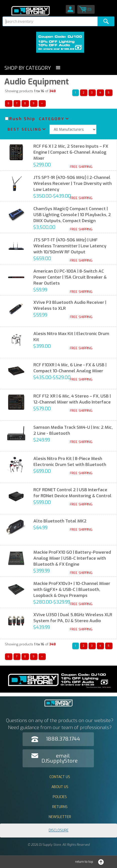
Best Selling (24, 129)
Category (52, 119)
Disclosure (59, 830)
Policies (60, 797)
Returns (60, 807)
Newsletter (60, 817)
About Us (60, 787)
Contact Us (60, 777)
